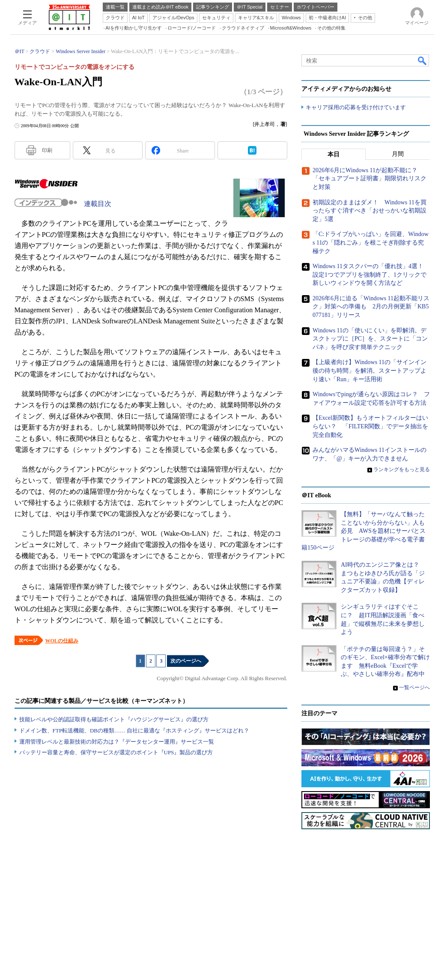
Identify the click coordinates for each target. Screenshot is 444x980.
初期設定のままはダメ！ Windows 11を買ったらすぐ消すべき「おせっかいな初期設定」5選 (370, 211)
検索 (423, 60)
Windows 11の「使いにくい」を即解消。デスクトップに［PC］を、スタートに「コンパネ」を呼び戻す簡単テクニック (370, 339)
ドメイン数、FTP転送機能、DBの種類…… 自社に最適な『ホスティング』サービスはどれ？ (134, 731)
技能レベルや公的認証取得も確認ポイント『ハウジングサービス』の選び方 (114, 719)
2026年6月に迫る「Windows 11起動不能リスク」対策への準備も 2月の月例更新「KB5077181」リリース (371, 307)
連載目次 (98, 204)
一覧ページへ (414, 687)
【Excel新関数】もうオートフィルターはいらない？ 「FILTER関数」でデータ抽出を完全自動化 (370, 426)
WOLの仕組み (62, 641)
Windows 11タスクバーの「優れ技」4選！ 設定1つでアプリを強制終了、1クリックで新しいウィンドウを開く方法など (371, 275)
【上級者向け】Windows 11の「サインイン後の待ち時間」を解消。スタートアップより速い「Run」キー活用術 (370, 370)
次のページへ (186, 661)
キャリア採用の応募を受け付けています (356, 107)
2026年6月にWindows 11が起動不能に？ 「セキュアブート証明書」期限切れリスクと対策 (370, 179)
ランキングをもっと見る (402, 469)
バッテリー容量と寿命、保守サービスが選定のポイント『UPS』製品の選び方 (116, 752)
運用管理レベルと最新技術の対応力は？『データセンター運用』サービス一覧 (117, 742)
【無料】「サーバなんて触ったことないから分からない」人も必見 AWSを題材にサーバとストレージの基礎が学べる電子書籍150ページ (364, 531)
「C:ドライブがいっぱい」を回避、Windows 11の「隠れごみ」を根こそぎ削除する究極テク (371, 242)
